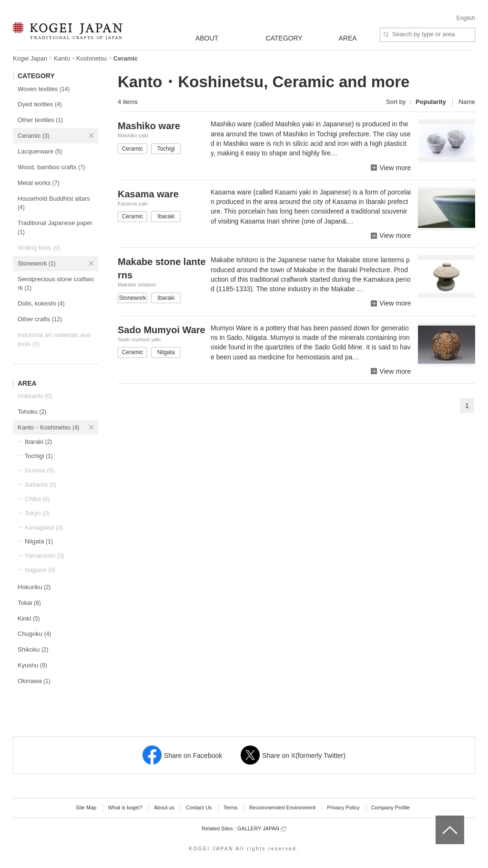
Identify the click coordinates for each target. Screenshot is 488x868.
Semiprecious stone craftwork (56, 284)
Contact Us (199, 807)
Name (467, 102)
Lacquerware (40, 151)
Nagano (40, 570)
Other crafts (40, 319)
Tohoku (32, 412)
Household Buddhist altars (54, 203)
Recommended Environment (282, 807)
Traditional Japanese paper (55, 227)
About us (164, 807)
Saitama (41, 485)
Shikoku (33, 649)
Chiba (37, 499)
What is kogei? (125, 807)
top (439, 819)
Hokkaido (35, 396)
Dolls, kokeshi (41, 303)
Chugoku (34, 634)
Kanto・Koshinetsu (80, 58)
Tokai (29, 603)
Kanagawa (44, 527)
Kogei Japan (30, 58)
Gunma (39, 470)
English (466, 18)
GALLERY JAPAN (262, 829)
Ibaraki (38, 442)
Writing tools (39, 248)
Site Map (86, 807)
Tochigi (39, 456)
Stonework (37, 263)
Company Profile (391, 807)
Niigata (39, 541)
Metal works (39, 183)
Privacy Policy (343, 807)
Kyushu (32, 665)
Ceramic (34, 136)
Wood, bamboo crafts (51, 167)
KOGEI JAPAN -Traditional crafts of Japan (67, 32)
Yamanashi (44, 556)
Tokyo (37, 513)
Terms (231, 807)
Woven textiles (44, 89)
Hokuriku (34, 587)
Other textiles (40, 120)
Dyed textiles (40, 104)
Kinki (29, 618)
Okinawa (34, 681)
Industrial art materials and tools (54, 339)
